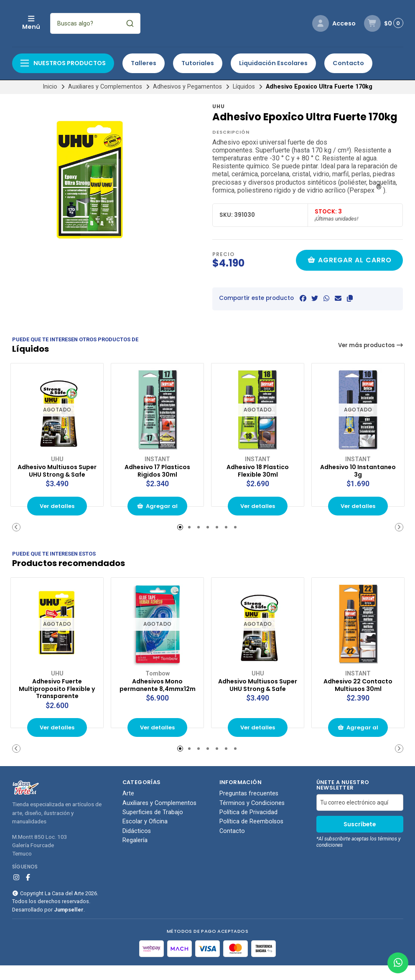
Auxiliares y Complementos (105, 87)
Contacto (348, 63)
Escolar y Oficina (145, 836)
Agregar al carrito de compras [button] (158, 515)
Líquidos (244, 87)
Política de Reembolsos (251, 836)
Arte (128, 808)
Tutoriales (198, 63)
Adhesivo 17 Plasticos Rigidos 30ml (158, 469)
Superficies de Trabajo (153, 827)
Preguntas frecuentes (249, 808)
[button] (350, 298)
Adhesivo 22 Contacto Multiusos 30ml (358, 694)
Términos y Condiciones (252, 818)
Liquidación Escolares (273, 63)
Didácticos (137, 845)
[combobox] (151, 23)
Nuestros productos (63, 63)
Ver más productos (371, 345)
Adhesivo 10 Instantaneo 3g (358, 469)
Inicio (50, 87)
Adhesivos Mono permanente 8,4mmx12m (158, 694)
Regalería (135, 855)
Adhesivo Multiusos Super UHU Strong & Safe (57, 473)
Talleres (144, 63)
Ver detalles (57, 513)
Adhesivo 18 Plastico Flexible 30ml (258, 469)
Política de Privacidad (248, 827)
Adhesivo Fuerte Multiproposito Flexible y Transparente (57, 698)
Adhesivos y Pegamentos (187, 87)
